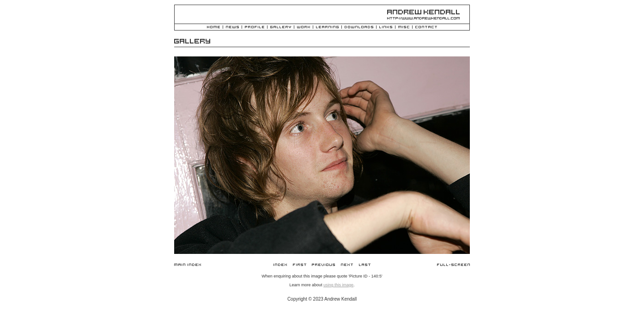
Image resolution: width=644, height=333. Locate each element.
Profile (255, 28)
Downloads (359, 28)
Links (386, 28)
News (232, 28)
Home (213, 28)
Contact (426, 28)
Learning (327, 28)
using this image (338, 285)
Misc (404, 28)
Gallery (281, 28)
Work (304, 28)
